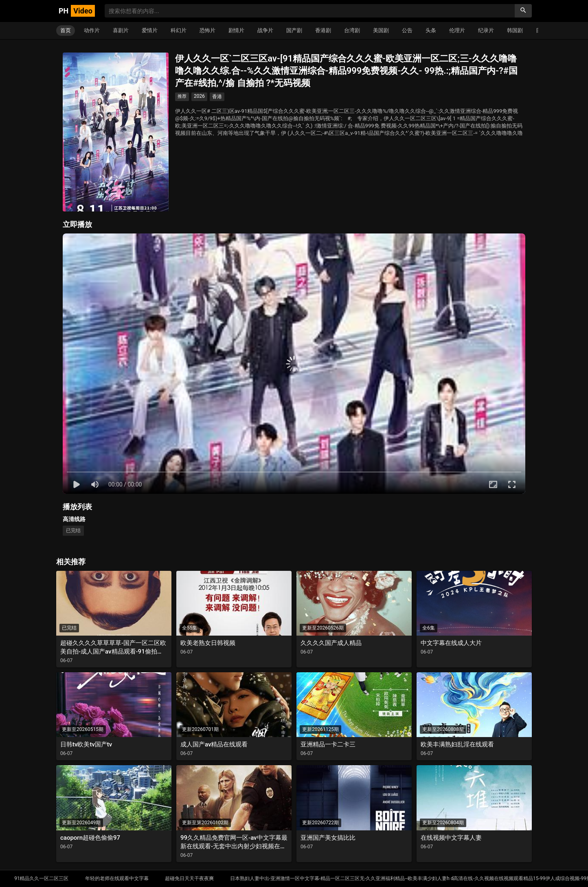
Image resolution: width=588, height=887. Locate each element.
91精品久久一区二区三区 (75, 878)
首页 (66, 30)
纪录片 (486, 30)
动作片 (92, 30)
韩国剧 (515, 30)
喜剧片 (121, 30)
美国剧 (381, 30)
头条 (431, 30)
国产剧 (294, 30)
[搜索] (523, 11)
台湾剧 (352, 30)
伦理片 (457, 30)
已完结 (73, 530)
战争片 (265, 30)
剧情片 (236, 30)
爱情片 (150, 30)
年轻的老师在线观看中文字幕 (150, 878)
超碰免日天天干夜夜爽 (222, 878)
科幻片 (179, 30)
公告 (407, 30)
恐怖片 (207, 30)
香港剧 (323, 30)
